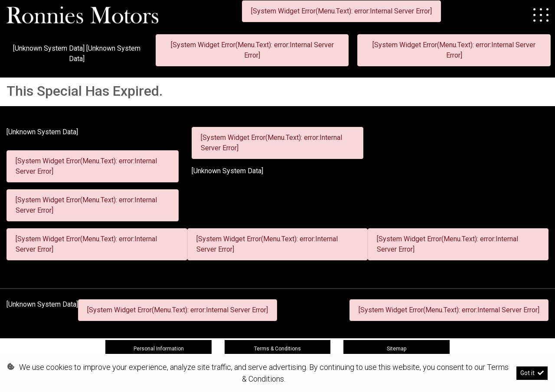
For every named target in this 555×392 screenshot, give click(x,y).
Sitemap (397, 349)
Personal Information (159, 349)
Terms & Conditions (277, 349)
